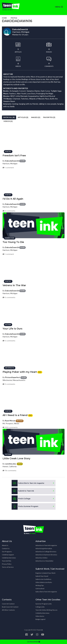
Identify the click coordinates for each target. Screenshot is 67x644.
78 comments (9, 471)
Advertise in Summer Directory (46, 555)
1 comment (8, 168)
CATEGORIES (34, 642)
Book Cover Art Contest (10, 607)
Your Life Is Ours (12, 329)
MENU (59, 7)
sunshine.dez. (11, 464)
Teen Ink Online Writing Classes (46, 610)
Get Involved (40, 589)
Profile (14, 18)
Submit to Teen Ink (23, 491)
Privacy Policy (7, 564)
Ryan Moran (10, 421)
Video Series (40, 616)
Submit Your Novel (42, 576)
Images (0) (36, 117)
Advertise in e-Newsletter (44, 561)
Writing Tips (40, 585)
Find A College (21, 499)
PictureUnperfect (13, 377)
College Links (40, 607)
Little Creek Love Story (16, 458)
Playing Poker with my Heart (20, 372)
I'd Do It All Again (13, 199)
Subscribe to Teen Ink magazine (46, 592)
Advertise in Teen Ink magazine (46, 545)
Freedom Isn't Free (14, 156)
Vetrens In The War (14, 285)
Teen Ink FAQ (7, 561)
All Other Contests (8, 610)
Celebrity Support (8, 555)
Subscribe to (28, 483)
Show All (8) (9, 117)
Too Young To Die (13, 242)
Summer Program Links (44, 604)
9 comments (9, 384)
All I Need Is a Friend (15, 415)
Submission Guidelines (43, 579)
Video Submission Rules (44, 582)
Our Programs (7, 552)
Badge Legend (40, 619)
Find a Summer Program (25, 506)
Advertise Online (41, 558)
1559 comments (10, 427)
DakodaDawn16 (12, 161)
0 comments (9, 211)
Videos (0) (8, 121)
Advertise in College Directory (46, 552)
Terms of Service (8, 567)
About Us (5, 545)
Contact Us (6, 548)
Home (4, 18)
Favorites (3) (49, 117)
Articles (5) (23, 117)
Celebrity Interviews (9, 558)
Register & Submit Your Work (45, 573)
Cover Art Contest (8, 604)
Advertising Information (44, 548)
